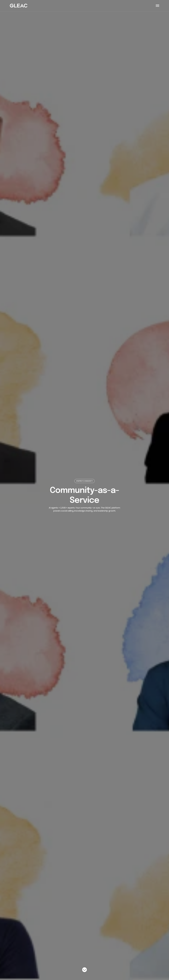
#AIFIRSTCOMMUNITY (84, 481)
